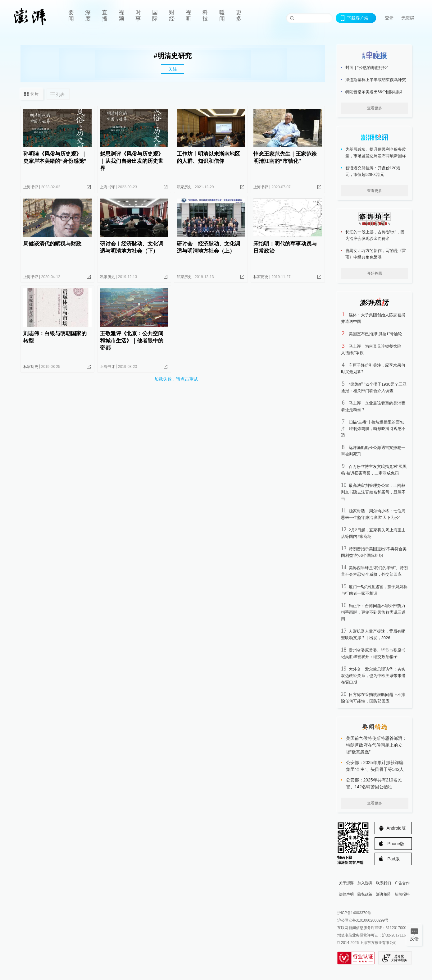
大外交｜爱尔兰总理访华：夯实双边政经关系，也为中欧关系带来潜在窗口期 (373, 676)
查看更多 (375, 108)
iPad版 (393, 859)
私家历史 (184, 187)
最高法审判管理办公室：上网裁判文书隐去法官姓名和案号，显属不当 (373, 492)
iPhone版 (396, 844)
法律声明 (346, 894)
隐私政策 (365, 894)
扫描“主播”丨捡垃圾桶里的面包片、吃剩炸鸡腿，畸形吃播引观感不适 (373, 429)
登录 (389, 18)
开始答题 (375, 273)
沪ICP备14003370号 (354, 913)
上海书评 (31, 187)
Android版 (396, 828)
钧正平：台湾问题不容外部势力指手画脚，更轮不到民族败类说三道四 (373, 612)
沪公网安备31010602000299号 (363, 920)
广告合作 (402, 883)
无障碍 (408, 18)
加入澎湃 (365, 883)
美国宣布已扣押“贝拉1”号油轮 (375, 334)
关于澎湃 (346, 883)
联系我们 (384, 883)
